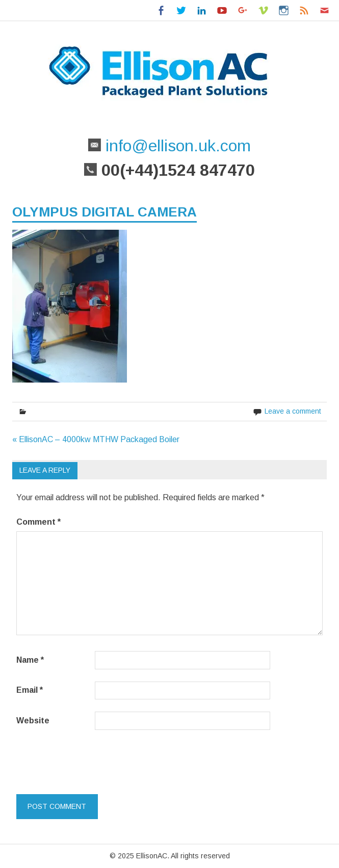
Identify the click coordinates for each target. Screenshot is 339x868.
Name (30, 660)
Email (30, 690)
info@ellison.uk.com (176, 146)
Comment (38, 522)
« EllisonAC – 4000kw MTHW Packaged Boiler (96, 439)
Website (33, 721)
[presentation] (86, 760)
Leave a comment (293, 411)
